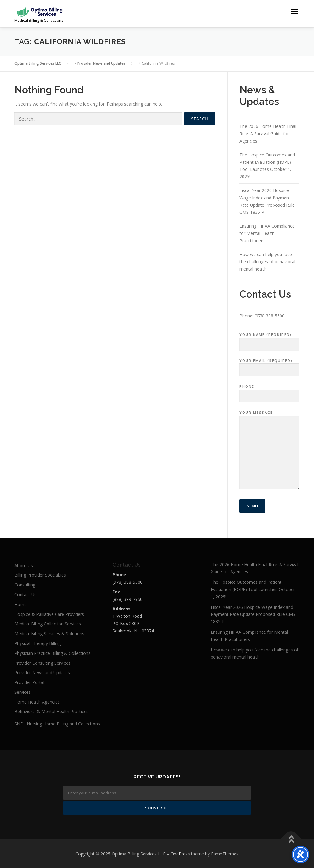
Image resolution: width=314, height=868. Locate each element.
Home (21, 604)
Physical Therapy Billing (38, 643)
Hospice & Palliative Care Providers (49, 614)
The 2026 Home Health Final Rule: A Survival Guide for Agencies (268, 134)
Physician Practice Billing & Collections (52, 653)
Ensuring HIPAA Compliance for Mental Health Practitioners (267, 233)
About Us (24, 565)
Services (23, 692)
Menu (294, 12)
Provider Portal (29, 682)
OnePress (180, 854)
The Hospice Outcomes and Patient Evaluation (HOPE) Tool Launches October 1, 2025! (253, 589)
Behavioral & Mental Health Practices (52, 711)
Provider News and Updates (42, 672)
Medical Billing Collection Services (48, 624)
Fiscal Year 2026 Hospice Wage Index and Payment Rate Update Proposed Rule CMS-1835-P (254, 615)
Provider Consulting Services (42, 663)
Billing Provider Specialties (40, 575)
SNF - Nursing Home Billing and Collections (57, 724)
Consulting (25, 585)
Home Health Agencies (37, 702)
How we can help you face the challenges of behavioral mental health (267, 262)
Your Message (269, 450)
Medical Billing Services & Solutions (49, 634)
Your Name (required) (269, 340)
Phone (269, 391)
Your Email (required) (269, 366)
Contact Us (25, 595)
